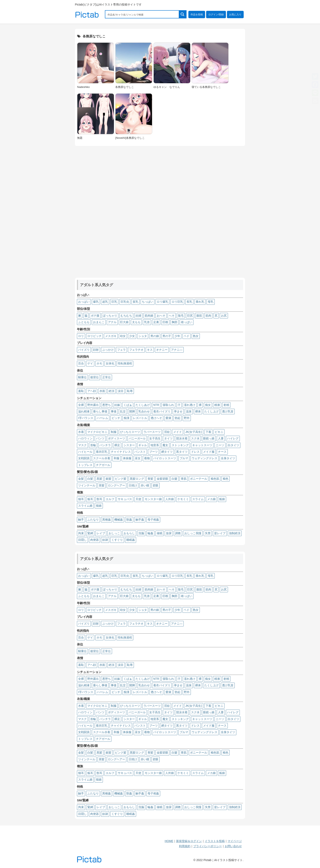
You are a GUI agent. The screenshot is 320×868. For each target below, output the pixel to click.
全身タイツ (228, 458)
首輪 (93, 445)
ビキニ (219, 432)
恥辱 (130, 391)
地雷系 (155, 445)
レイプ (101, 533)
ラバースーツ (152, 432)
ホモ (99, 363)
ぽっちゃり (110, 316)
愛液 (168, 418)
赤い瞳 (145, 485)
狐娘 (222, 499)
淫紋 (167, 432)
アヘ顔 (92, 391)
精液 (217, 405)
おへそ (161, 316)
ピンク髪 (121, 479)
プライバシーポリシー (208, 846)
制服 (114, 432)
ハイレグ (233, 438)
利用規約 (185, 846)
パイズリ (84, 350)
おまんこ (99, 322)
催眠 (160, 533)
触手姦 (140, 520)
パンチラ (105, 445)
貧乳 (136, 302)
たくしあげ (143, 405)
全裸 (81, 405)
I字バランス (86, 418)
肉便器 (94, 540)
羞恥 (81, 391)
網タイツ (167, 452)
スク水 (195, 438)
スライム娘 (85, 506)
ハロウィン (85, 438)
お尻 (224, 316)
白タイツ (233, 445)
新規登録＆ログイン (189, 841)
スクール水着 (102, 458)
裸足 (117, 445)
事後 (114, 411)
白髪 (90, 479)
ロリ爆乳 (162, 302)
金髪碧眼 (162, 479)
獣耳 (99, 499)
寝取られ (168, 405)
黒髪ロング (137, 479)
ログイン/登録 (216, 15)
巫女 (138, 458)
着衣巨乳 (102, 452)
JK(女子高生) (194, 432)
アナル (112, 322)
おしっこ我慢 (193, 533)
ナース (222, 452)
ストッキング (180, 445)
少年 (177, 336)
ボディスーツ (117, 438)
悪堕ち (107, 405)
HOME (169, 841)
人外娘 (170, 499)
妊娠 (117, 405)
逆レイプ (220, 533)
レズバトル (140, 418)
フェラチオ (136, 350)
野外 (187, 418)
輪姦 (150, 533)
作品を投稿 (197, 15)
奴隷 (105, 540)
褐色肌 (215, 479)
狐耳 (90, 499)
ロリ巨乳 (177, 302)
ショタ (143, 336)
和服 (117, 458)
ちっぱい (148, 302)
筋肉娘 (149, 316)
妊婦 (138, 316)
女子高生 (155, 438)
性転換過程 (125, 363)
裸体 (198, 411)
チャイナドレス (121, 452)
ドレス (195, 452)
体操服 (127, 458)
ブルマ (184, 458)
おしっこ (114, 533)
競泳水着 (182, 438)
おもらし (129, 533)
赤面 (102, 391)
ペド (187, 336)
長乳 (189, 302)
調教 (178, 533)
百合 (81, 363)
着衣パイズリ (162, 411)
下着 (208, 432)
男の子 (167, 336)
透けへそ (156, 418)
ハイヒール (85, 452)
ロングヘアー (117, 485)
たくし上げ (211, 411)
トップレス (85, 465)
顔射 (96, 350)
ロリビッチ (94, 336)
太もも (136, 322)
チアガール (103, 465)
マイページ (235, 841)
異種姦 (107, 520)
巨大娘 (124, 322)
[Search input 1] (142, 14)
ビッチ (116, 418)
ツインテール (87, 485)
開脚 (132, 411)
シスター (129, 445)
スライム (198, 499)
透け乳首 (228, 411)
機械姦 (119, 520)
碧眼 (156, 485)
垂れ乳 (200, 302)
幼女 (123, 336)
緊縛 (90, 533)
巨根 (165, 322)
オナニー (162, 350)
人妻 (221, 438)
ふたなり (93, 520)
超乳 (105, 302)
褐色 (226, 479)
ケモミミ (183, 499)
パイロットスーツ (165, 458)
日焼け (133, 485)
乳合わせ (144, 411)
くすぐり (117, 540)
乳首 (147, 322)
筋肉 (208, 316)
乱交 (123, 411)
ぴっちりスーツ (130, 432)
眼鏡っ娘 (209, 438)
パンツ (100, 438)
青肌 (184, 479)
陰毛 (181, 316)
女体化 (110, 363)
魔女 (165, 445)
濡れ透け (190, 405)
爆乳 (96, 302)
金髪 (81, 479)
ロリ (81, 336)
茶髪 (102, 485)
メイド (178, 432)
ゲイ (90, 363)
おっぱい (84, 302)
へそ (172, 316)
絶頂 (111, 391)
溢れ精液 (84, 411)
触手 (81, 520)
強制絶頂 (235, 533)
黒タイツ (182, 452)
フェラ (121, 350)
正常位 (107, 377)
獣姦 (129, 520)
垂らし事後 (100, 411)
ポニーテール (199, 479)
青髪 (150, 479)
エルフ (110, 499)
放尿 (169, 533)
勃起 (178, 418)
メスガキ (111, 336)
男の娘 (155, 336)
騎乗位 (82, 377)
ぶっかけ (108, 350)
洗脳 (141, 533)
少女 (132, 336)
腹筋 (199, 316)
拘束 (81, 533)
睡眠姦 (131, 540)
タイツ (168, 438)
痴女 (208, 405)
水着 (81, 432)
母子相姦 (153, 520)
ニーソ (220, 445)
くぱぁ (128, 405)
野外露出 (93, 405)
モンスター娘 (153, 499)
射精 (226, 405)
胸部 (174, 322)
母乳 (211, 302)
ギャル (143, 445)
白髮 (174, 479)
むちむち (126, 316)
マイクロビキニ (97, 432)
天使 (138, 499)
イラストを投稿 (215, 841)
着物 (147, 458)
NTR (156, 405)
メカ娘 (211, 499)
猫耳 (81, 499)
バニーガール (137, 438)
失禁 (208, 533)
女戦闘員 (84, 458)
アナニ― (177, 350)
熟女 (196, 336)
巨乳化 (125, 302)
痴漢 (127, 418)
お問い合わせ (233, 846)
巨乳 (114, 302)
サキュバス (125, 499)
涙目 (121, 391)
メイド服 (209, 452)
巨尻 (190, 316)
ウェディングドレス (204, 458)
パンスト (140, 452)
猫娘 (99, 506)
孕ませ (178, 411)
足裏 (156, 322)
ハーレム (102, 418)
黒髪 (99, 479)
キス (150, 350)
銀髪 (109, 479)
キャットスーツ (202, 445)
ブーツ (153, 452)
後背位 (94, 377)
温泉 (189, 411)
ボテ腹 (95, 316)
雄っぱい (187, 322)
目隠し (82, 540)
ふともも (84, 322)
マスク (82, 445)
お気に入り (235, 15)
